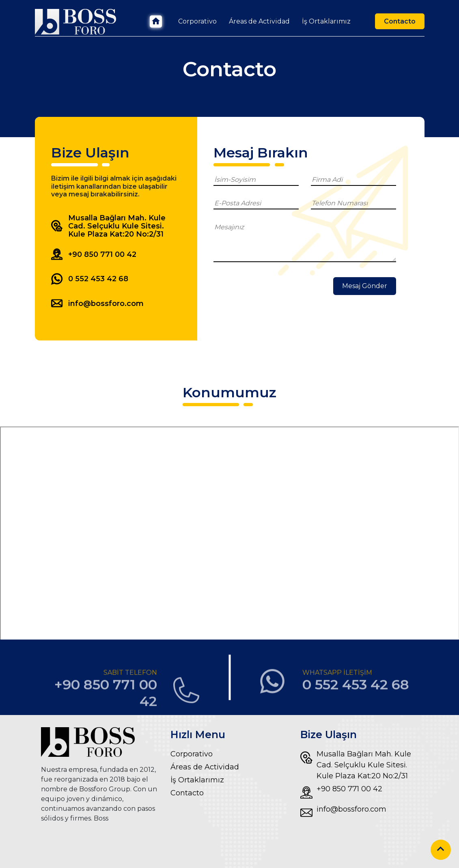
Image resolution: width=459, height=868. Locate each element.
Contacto (400, 21)
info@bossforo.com (343, 813)
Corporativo (197, 21)
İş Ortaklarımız (326, 21)
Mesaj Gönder (365, 286)
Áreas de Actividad (259, 21)
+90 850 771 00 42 (341, 793)
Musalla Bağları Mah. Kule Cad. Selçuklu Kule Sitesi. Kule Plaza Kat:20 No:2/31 (356, 765)
